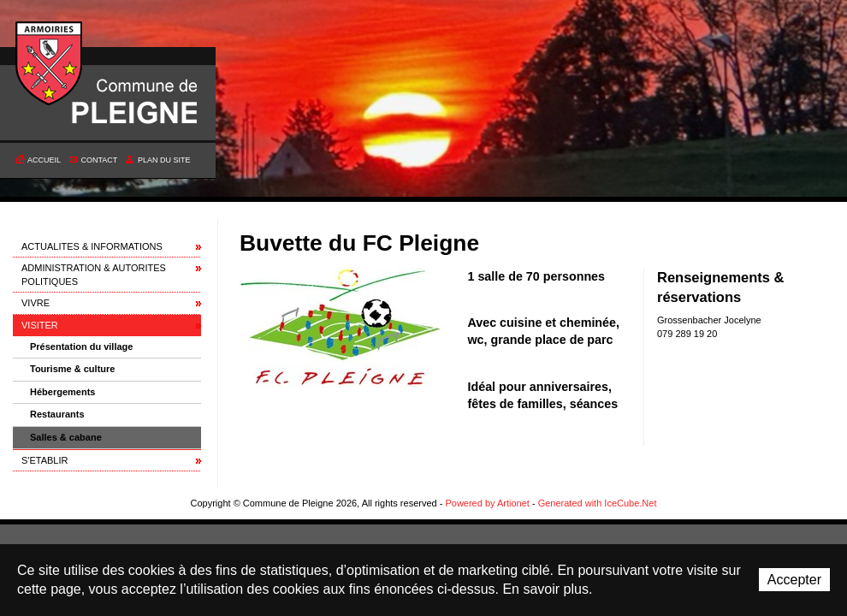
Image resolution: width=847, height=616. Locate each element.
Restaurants (57, 414)
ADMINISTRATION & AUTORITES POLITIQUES (94, 274)
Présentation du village (81, 346)
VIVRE (36, 303)
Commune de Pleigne (50, 64)
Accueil (44, 160)
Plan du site (164, 160)
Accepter (794, 580)
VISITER (40, 325)
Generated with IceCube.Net (598, 503)
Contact (100, 160)
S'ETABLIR (44, 460)
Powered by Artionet (487, 503)
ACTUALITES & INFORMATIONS (92, 246)
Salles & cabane (66, 437)
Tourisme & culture (72, 369)
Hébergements (62, 392)
